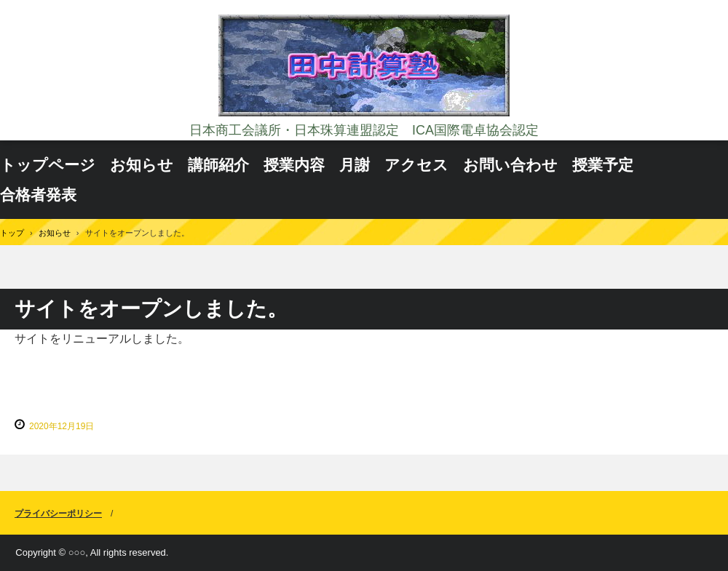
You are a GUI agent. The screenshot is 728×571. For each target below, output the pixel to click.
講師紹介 (218, 165)
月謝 (355, 165)
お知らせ (142, 165)
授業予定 (603, 165)
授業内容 (294, 165)
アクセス (416, 165)
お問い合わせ (510, 165)
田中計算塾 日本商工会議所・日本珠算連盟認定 (364, 67)
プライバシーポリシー (58, 514)
